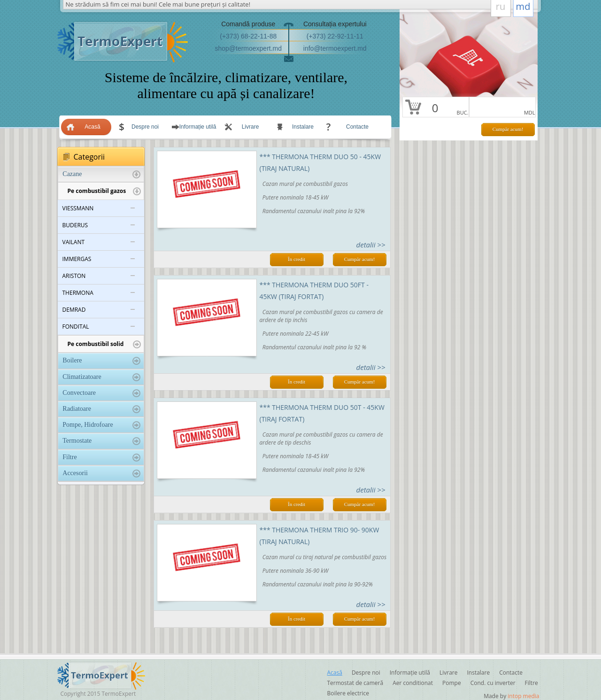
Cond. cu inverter (493, 683)
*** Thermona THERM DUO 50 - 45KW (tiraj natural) (320, 162)
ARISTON (74, 276)
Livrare (250, 127)
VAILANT (74, 242)
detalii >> (371, 245)
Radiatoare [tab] (101, 409)
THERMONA (78, 293)
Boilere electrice (348, 693)
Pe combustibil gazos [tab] (104, 191)
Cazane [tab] (101, 174)
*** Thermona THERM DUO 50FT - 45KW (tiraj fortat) (314, 291)
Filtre (532, 683)
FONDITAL (76, 327)
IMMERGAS (77, 259)
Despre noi (145, 127)
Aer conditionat (413, 683)
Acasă (92, 127)
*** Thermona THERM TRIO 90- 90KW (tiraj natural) (320, 536)
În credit (297, 259)
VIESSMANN (78, 208)
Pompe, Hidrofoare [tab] (101, 425)
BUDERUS (75, 225)
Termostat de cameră (355, 683)
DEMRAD (74, 310)
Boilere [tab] (101, 361)
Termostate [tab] (101, 441)
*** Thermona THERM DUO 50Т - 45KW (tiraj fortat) (322, 413)
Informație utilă (198, 127)
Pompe (452, 683)
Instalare (303, 127)
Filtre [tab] (101, 458)
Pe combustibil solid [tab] (104, 344)
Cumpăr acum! (508, 129)
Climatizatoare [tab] (101, 377)
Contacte (357, 127)
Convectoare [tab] (101, 393)
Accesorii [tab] (101, 473)
